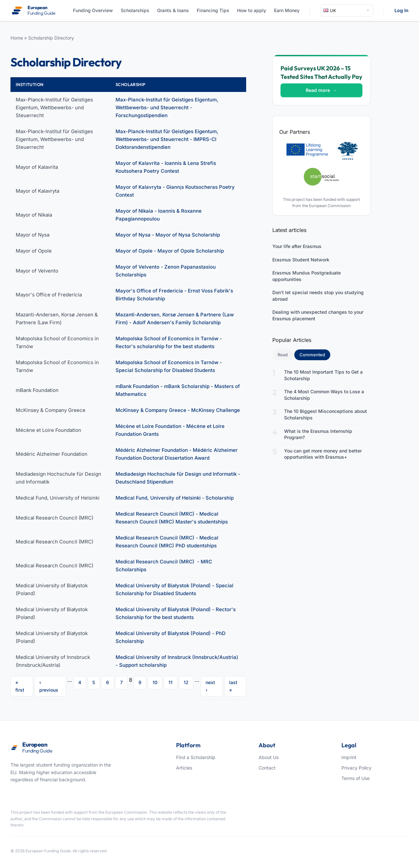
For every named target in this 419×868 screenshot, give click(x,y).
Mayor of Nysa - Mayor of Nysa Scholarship (168, 235)
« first (20, 686)
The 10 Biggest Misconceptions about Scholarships (326, 414)
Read (283, 355)
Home (17, 38)
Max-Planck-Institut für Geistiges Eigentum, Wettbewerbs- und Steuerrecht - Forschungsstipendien (167, 107)
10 (155, 682)
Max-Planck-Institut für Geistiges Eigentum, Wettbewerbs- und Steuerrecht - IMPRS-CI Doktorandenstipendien (167, 139)
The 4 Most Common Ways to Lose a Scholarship (324, 395)
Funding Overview (93, 10)
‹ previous (49, 686)
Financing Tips (213, 10)
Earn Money (287, 10)
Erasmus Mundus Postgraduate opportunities (307, 276)
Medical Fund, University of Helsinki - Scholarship (175, 498)
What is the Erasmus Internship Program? (318, 434)
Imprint (349, 757)
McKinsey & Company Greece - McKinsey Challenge (178, 410)
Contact (267, 768)
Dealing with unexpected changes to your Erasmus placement (318, 315)
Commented (315, 354)
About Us (269, 757)
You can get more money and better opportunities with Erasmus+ (323, 454)
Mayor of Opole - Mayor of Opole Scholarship (170, 251)
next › (210, 686)
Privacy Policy (356, 768)
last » (233, 686)
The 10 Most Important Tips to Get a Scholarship (323, 375)
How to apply (252, 10)
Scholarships (135, 10)
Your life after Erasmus (297, 246)
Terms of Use (355, 778)
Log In (401, 10)
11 (171, 682)
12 (186, 682)
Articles (184, 768)
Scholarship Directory (51, 38)
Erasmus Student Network (301, 260)
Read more (321, 90)
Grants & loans (173, 10)
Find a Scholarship (196, 757)
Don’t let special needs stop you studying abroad (318, 296)
